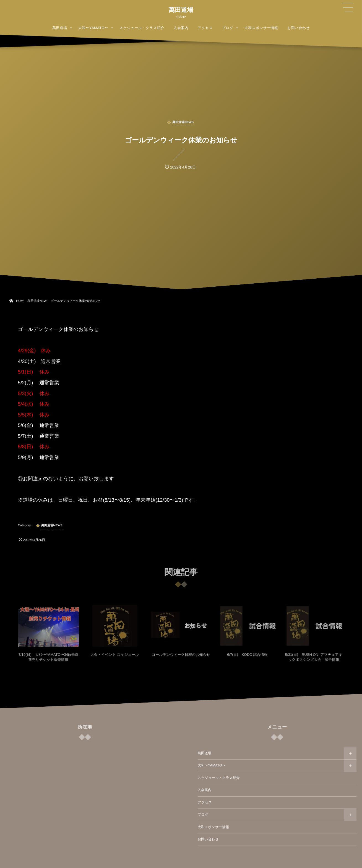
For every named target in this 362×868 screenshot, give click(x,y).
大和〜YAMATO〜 (212, 765)
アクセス (205, 802)
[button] (347, 7)
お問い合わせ (208, 839)
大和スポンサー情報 (213, 827)
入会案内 (205, 790)
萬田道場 (181, 10)
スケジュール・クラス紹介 (219, 778)
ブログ (203, 815)
